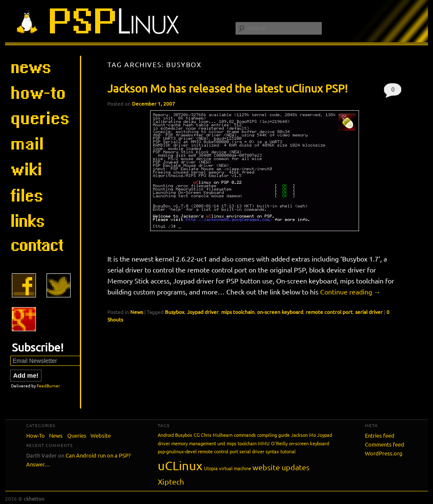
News (137, 312)
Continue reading (350, 292)
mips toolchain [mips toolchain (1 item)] (242, 443)
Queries (77, 435)
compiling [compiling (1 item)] (267, 435)
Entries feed (380, 435)
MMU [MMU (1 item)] (264, 443)
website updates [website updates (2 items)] (281, 467)
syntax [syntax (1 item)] (272, 451)
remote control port (329, 312)
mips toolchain (238, 312)
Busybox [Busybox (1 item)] (184, 435)
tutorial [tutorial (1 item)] (288, 451)
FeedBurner (48, 385)
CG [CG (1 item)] (197, 435)
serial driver (369, 312)
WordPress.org (384, 453)
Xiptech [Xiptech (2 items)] (171, 481)
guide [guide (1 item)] (284, 435)
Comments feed (385, 444)
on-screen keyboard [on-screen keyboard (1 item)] (309, 443)
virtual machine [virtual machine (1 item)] (235, 468)
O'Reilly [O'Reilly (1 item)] (279, 443)
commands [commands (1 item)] (245, 435)
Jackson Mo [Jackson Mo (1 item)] (303, 435)
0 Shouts (393, 91)
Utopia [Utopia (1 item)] (211, 468)
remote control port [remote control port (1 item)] (218, 451)
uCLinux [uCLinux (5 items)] (180, 466)
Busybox (175, 312)
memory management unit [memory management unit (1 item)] (198, 443)
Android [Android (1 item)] (166, 435)
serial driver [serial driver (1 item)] (252, 451)
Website (101, 435)
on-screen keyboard (280, 312)
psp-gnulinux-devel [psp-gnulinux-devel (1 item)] (177, 451)
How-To (36, 435)
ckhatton (34, 499)
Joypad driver (203, 312)
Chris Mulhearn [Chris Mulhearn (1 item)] (217, 435)
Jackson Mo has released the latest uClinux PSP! (227, 89)
